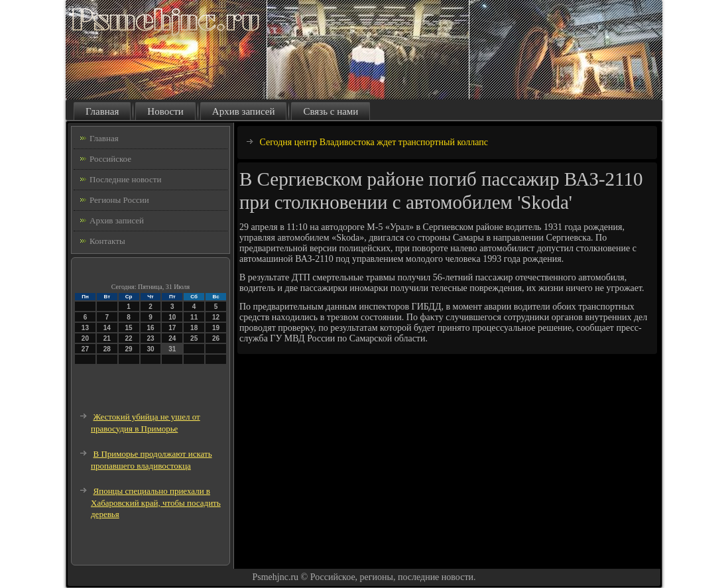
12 (216, 317)
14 (107, 328)
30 (150, 349)
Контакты (107, 241)
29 (129, 349)
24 (172, 338)
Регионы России (119, 200)
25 (194, 338)
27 (85, 349)
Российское (110, 159)
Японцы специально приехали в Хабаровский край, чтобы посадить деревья (156, 502)
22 (129, 338)
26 (216, 338)
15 (129, 328)
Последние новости (125, 179)
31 (172, 349)
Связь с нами (331, 111)
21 (107, 338)
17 (172, 328)
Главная (102, 111)
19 (216, 328)
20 (85, 338)
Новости (165, 111)
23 (150, 338)
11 (194, 317)
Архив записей (244, 111)
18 (194, 328)
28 (107, 349)
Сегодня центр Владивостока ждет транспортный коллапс (374, 142)
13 (85, 328)
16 (150, 328)
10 (172, 317)
